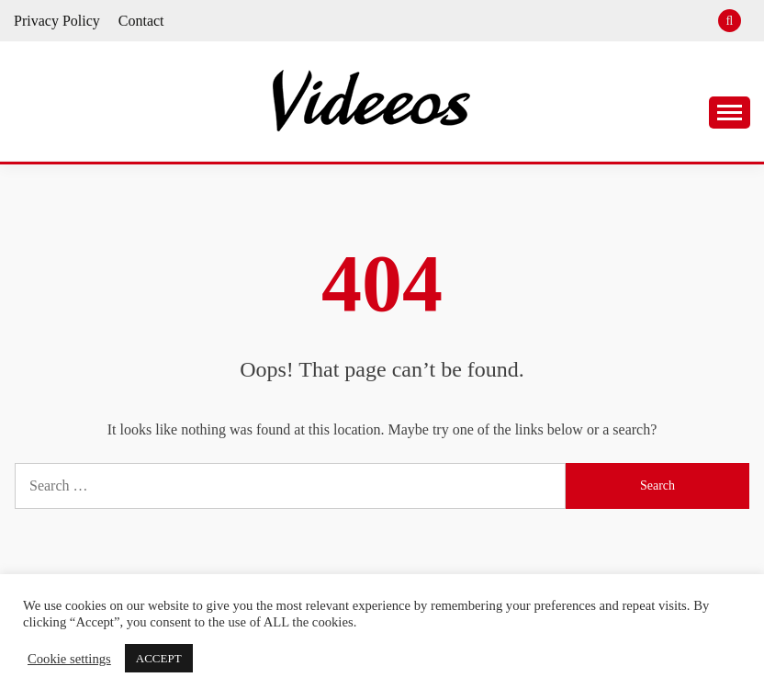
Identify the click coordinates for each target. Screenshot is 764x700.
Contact (141, 21)
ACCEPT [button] (159, 658)
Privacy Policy (57, 21)
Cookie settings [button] (69, 659)
